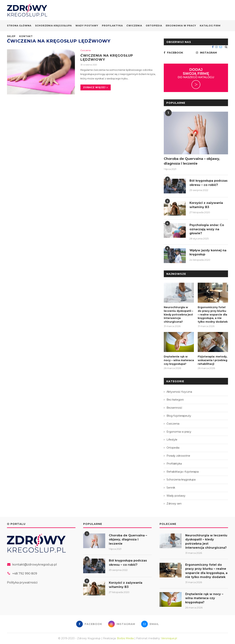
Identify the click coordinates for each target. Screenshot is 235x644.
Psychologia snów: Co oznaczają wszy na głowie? (207, 229)
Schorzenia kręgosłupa (53, 26)
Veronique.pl (169, 638)
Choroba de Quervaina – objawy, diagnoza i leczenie (192, 161)
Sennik (171, 488)
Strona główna (19, 26)
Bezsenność (174, 408)
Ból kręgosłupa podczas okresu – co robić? (208, 183)
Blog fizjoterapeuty (179, 416)
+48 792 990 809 (25, 574)
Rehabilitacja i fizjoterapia (183, 472)
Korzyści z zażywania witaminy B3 (206, 205)
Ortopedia (154, 26)
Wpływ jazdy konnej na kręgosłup (208, 252)
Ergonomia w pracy (181, 26)
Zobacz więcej (96, 87)
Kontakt (26, 36)
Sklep (11, 36)
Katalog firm (210, 26)
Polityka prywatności (22, 582)
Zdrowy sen (174, 504)
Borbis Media (125, 638)
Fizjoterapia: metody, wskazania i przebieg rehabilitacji (213, 360)
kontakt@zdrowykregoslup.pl (35, 565)
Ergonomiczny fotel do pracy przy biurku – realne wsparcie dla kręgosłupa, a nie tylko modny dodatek (213, 315)
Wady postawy (87, 26)
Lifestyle (172, 440)
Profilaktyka (112, 26)
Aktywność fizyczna (179, 392)
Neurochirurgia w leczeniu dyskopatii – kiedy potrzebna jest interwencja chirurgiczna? (178, 315)
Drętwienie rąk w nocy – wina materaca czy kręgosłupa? (179, 360)
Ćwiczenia (134, 26)
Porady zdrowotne (178, 456)
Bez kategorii (175, 400)
